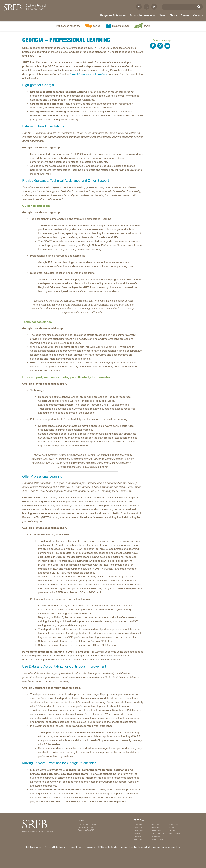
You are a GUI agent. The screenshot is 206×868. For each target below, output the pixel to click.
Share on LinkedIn (167, 46)
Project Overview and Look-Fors (88, 74)
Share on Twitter (160, 46)
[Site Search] (199, 7)
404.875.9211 (84, 824)
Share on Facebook (153, 46)
